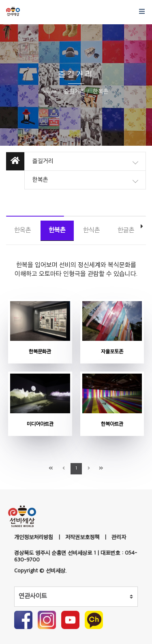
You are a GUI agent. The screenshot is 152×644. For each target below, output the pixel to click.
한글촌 (126, 231)
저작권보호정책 (82, 537)
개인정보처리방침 (34, 537)
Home (50, 92)
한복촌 (57, 231)
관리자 (119, 537)
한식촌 (92, 231)
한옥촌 (23, 231)
